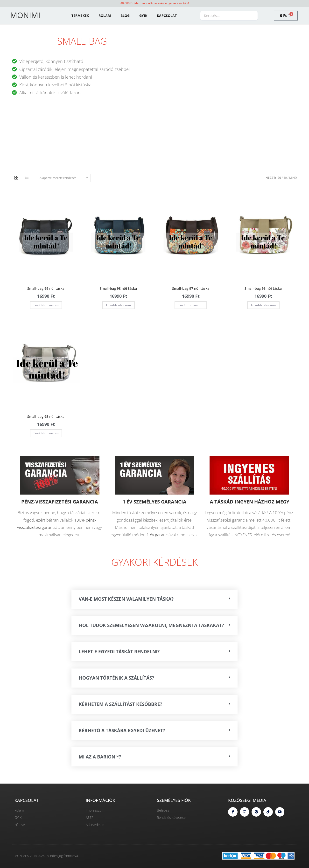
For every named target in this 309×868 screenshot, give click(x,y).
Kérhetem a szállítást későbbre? (120, 704)
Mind (293, 178)
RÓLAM (105, 16)
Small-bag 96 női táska (263, 288)
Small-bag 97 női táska (191, 288)
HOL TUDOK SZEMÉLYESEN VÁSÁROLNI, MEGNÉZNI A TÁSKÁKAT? (151, 625)
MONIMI (25, 15)
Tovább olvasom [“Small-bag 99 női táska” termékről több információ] (46, 305)
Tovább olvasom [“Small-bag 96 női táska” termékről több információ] (263, 305)
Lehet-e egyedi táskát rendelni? (119, 652)
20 (279, 178)
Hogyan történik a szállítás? (116, 678)
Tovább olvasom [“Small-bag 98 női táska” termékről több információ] (118, 305)
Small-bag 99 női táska (46, 288)
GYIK (143, 16)
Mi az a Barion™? (100, 757)
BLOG (125, 16)
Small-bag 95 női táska (46, 417)
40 (285, 178)
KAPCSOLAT (167, 16)
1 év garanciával (161, 535)
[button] (154, 599)
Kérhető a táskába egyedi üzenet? (122, 730)
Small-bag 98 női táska (118, 288)
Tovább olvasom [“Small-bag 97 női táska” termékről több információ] (191, 305)
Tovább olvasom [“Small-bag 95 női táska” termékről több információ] (46, 433)
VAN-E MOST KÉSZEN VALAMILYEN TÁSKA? (126, 599)
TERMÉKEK (80, 16)
